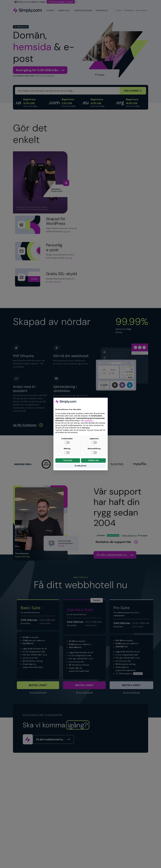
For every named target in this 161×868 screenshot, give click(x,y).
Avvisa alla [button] (68, 460)
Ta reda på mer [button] (80, 466)
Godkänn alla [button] (93, 460)
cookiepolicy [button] (88, 421)
